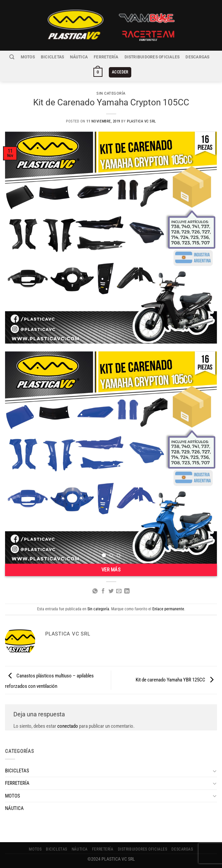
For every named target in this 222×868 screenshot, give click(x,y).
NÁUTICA (79, 57)
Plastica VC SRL (141, 121)
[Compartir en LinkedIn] (127, 591)
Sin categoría (111, 93)
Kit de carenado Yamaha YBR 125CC (176, 680)
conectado (68, 726)
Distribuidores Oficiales (152, 57)
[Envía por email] (119, 591)
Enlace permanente (168, 609)
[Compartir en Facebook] (103, 591)
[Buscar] (12, 57)
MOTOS (28, 57)
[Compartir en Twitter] (111, 591)
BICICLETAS (52, 57)
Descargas (197, 57)
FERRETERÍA (106, 57)
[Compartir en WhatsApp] (95, 591)
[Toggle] (214, 771)
